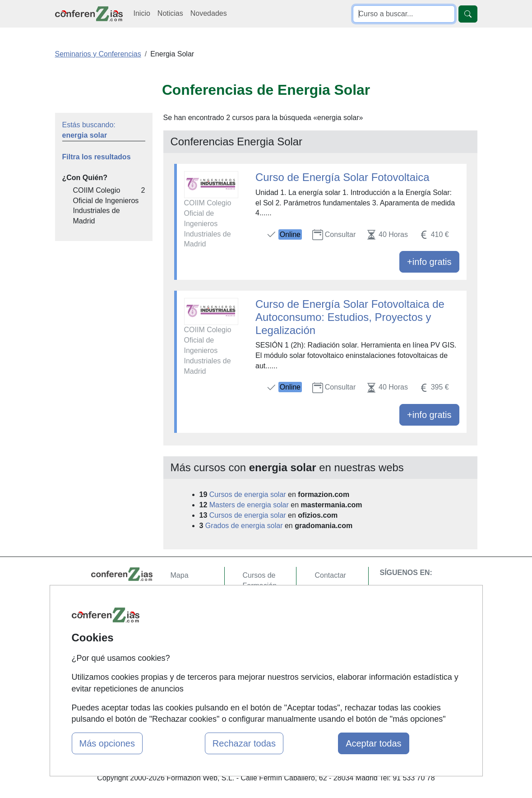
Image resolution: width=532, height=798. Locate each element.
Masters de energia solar (249, 505)
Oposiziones (263, 676)
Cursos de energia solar (248, 494)
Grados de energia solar (244, 526)
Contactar (330, 575)
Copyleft (328, 628)
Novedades (209, 13)
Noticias (170, 13)
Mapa (180, 575)
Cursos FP (260, 631)
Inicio (142, 13)
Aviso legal (332, 610)
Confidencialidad (341, 593)
